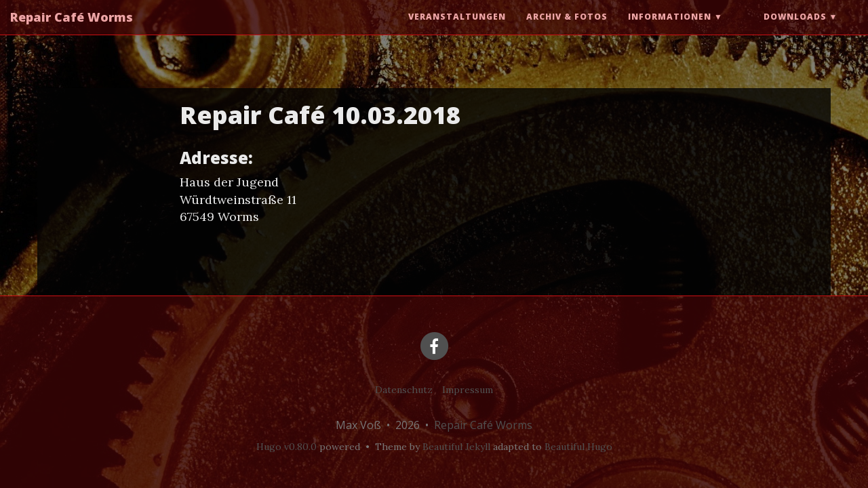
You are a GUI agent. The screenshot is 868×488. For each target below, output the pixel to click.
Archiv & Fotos (567, 30)
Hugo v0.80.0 (287, 447)
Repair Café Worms (72, 30)
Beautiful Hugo (578, 447)
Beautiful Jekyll (456, 447)
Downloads (795, 30)
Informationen (670, 30)
